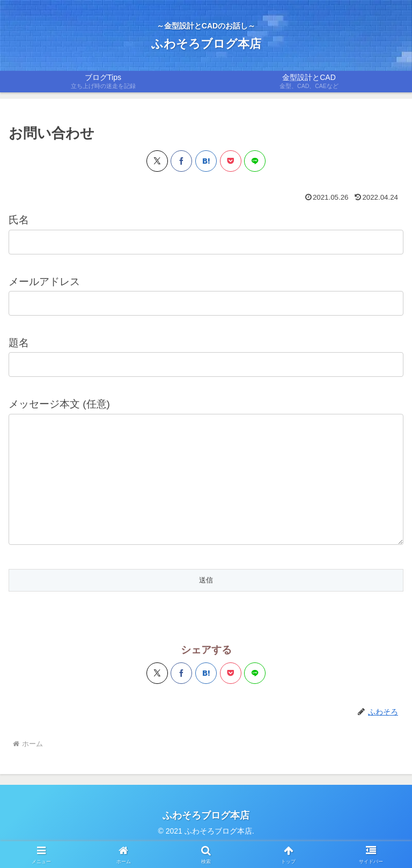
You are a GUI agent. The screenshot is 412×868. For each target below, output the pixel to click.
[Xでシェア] (157, 161)
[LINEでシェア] (255, 161)
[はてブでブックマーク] (206, 161)
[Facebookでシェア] (181, 161)
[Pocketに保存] (231, 161)
